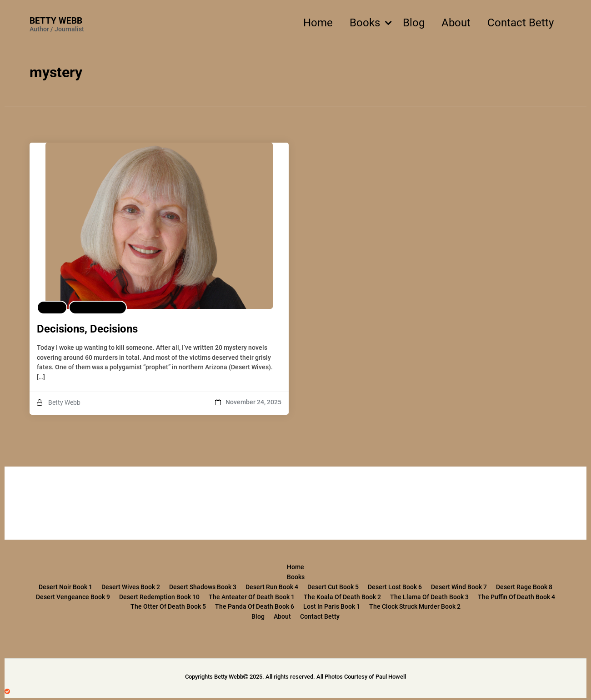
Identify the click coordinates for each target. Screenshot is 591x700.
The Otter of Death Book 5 (168, 606)
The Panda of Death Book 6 (255, 606)
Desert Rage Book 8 (524, 587)
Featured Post (98, 308)
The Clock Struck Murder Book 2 (415, 606)
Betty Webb (56, 21)
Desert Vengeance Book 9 (73, 597)
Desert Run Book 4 (272, 587)
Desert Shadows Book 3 (203, 587)
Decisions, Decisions (87, 329)
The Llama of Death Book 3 (429, 597)
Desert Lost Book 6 (395, 587)
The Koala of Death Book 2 (342, 597)
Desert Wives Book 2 (131, 587)
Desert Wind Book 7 (459, 587)
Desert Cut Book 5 (333, 587)
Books (365, 23)
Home (318, 23)
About (456, 23)
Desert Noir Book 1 (65, 587)
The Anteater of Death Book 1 (252, 597)
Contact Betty (521, 23)
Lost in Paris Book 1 (332, 606)
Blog (414, 23)
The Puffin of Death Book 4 (516, 597)
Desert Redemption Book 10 (159, 597)
